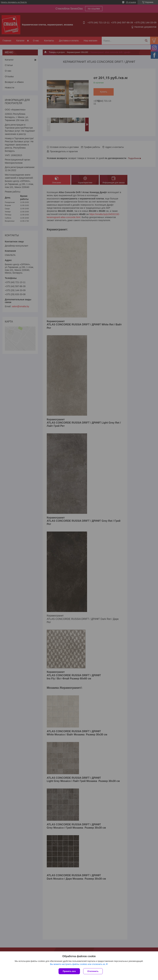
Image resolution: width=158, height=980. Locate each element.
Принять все (69, 971)
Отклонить (93, 971)
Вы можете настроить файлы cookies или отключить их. (78, 964)
